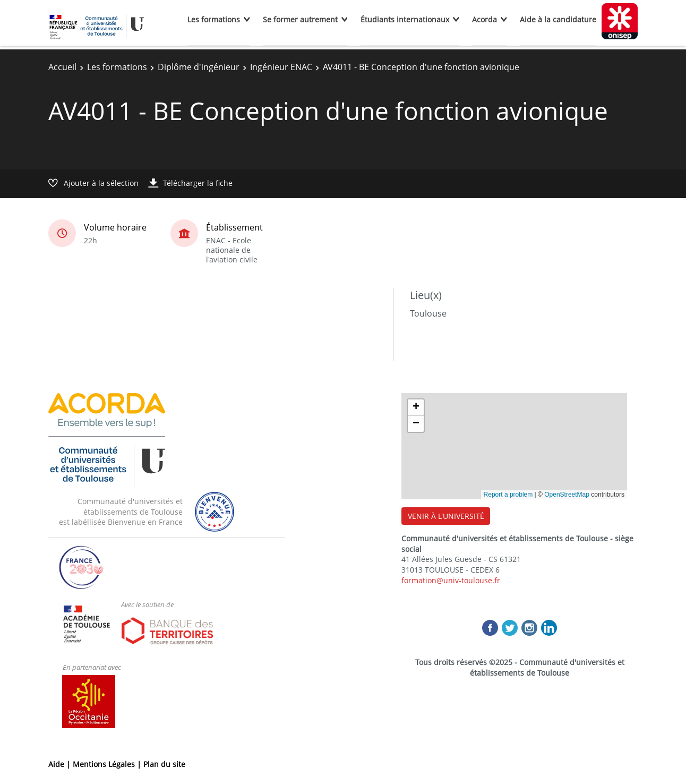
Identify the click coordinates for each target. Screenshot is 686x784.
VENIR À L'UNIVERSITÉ (446, 516)
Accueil (62, 67)
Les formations (214, 19)
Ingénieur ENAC (281, 67)
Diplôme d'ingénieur (199, 67)
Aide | (61, 764)
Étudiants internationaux (405, 19)
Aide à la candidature (558, 19)
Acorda (485, 19)
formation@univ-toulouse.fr (451, 580)
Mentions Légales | (108, 764)
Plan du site (164, 764)
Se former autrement (300, 19)
